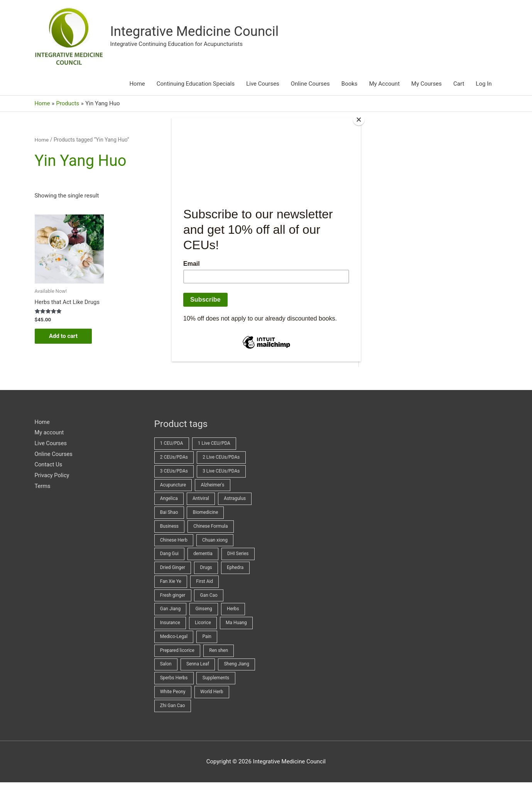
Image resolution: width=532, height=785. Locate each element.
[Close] (359, 120)
